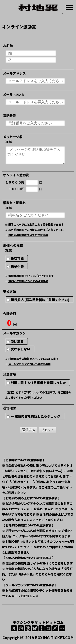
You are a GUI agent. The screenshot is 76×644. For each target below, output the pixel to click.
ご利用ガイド (20, 482)
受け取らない (20, 349)
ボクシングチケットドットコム (38, 622)
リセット (48, 430)
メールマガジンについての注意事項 (29, 364)
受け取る (17, 341)
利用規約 (14, 487)
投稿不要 (17, 266)
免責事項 (29, 487)
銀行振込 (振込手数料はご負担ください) (40, 300)
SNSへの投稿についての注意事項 (28, 281)
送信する (29, 430)
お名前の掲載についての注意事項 (28, 235)
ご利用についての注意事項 (39, 392)
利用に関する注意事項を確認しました (38, 383)
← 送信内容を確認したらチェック (35, 416)
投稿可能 (17, 258)
